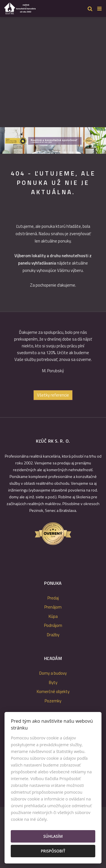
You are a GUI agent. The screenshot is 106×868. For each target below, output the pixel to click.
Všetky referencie (53, 395)
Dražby (53, 635)
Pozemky (53, 701)
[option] (53, 140)
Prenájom (53, 607)
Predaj (53, 598)
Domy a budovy (53, 673)
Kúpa (53, 616)
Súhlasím (53, 836)
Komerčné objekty (53, 691)
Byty (53, 682)
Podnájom (53, 625)
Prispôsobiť (53, 851)
